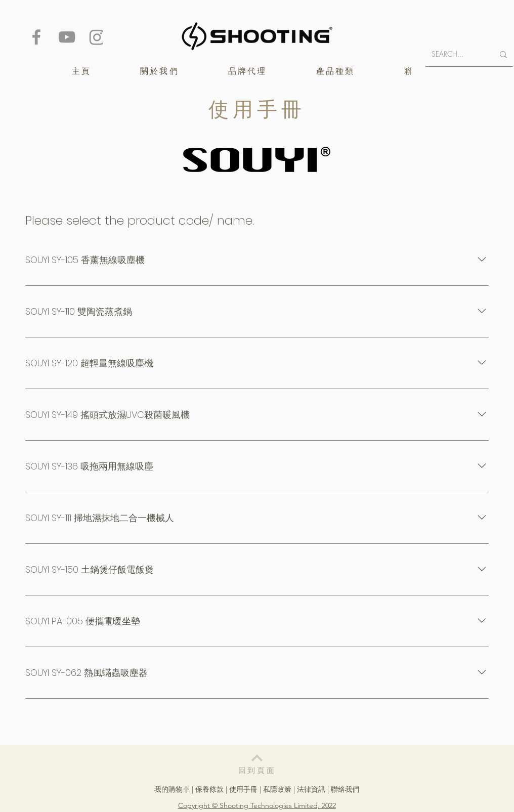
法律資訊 (311, 789)
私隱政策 (277, 789)
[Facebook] (36, 37)
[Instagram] (97, 37)
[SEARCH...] (455, 54)
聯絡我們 (345, 789)
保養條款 (209, 789)
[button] (247, 71)
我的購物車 (172, 789)
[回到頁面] (257, 763)
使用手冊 (243, 789)
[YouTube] (67, 37)
